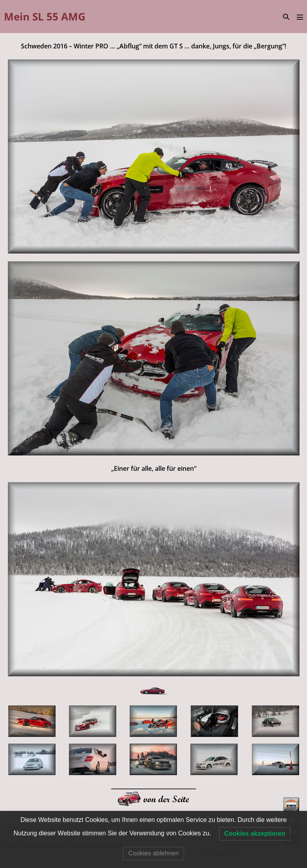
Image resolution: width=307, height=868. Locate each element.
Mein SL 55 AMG (45, 17)
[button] (286, 17)
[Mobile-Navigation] (300, 17)
